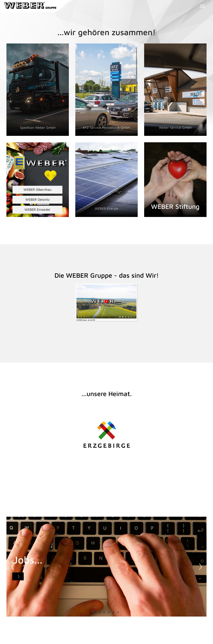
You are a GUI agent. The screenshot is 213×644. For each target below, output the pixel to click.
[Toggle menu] (202, 6)
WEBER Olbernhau (37, 189)
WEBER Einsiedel (37, 209)
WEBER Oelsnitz (37, 199)
